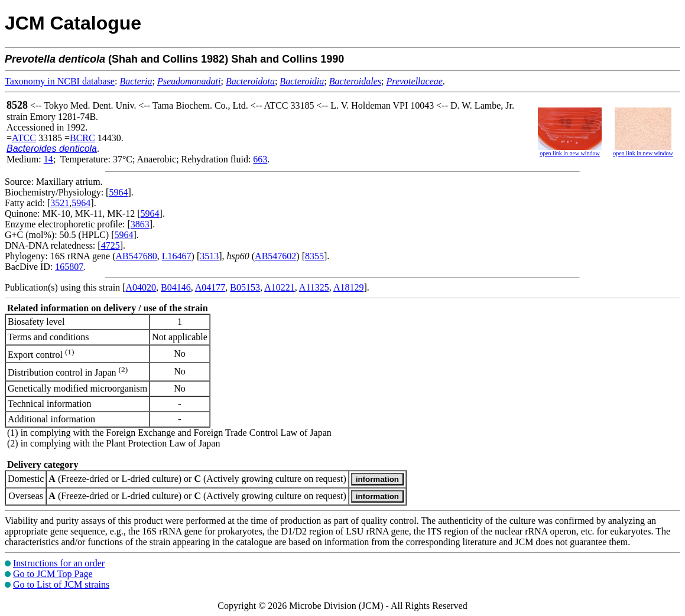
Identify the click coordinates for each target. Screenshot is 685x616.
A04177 (210, 287)
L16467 (177, 256)
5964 (118, 192)
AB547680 (137, 256)
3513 (209, 256)
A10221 (280, 287)
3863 (140, 224)
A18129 (349, 287)
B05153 (245, 287)
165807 (69, 267)
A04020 (141, 287)
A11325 (314, 287)
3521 (60, 203)
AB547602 (275, 256)
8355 (314, 256)
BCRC (82, 138)
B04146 (176, 287)
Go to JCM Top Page (53, 574)
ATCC (24, 138)
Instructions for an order (59, 563)
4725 (111, 245)
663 (260, 159)
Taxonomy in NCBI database (60, 81)
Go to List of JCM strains (61, 584)
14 (48, 159)
